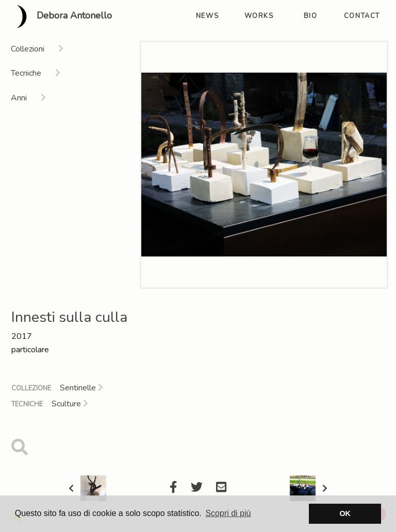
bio (311, 16)
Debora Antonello (60, 16)
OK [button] (345, 513)
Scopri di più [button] (228, 513)
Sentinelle (81, 388)
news (207, 16)
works (259, 16)
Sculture (70, 404)
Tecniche (27, 404)
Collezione (31, 388)
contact (362, 16)
